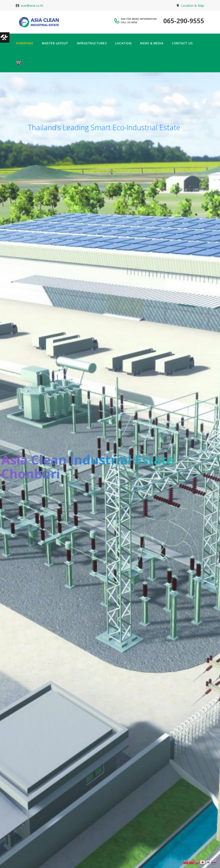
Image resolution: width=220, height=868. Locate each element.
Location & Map (193, 5)
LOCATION (123, 43)
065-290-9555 (184, 21)
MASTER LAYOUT (55, 43)
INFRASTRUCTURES (92, 43)
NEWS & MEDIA (152, 43)
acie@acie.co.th (32, 5)
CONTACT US (182, 43)
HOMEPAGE (25, 43)
